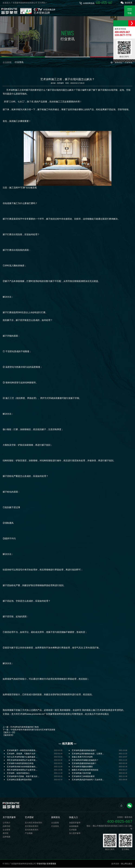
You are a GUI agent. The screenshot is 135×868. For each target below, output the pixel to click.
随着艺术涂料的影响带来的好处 (85, 770)
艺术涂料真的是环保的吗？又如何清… (88, 780)
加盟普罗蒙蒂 (75, 823)
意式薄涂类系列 (32, 826)
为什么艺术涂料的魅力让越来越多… (22, 757)
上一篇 (21, 727)
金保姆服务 (74, 826)
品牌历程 (7, 826)
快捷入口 (73, 818)
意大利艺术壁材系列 (33, 823)
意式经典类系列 (32, 830)
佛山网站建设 (127, 864)
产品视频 (29, 833)
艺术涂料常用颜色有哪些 (82, 767)
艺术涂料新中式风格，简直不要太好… (23, 777)
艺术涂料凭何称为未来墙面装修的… (22, 767)
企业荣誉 (7, 830)
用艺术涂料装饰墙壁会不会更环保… (22, 760)
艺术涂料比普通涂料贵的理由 (19, 780)
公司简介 (7, 823)
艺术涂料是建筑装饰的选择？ (84, 751)
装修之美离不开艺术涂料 (82, 757)
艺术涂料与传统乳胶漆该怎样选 (20, 764)
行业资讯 (19, 63)
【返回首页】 (8, 735)
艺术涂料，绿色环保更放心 (18, 773)
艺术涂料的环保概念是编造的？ (85, 760)
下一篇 (29, 730)
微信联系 (126, 3)
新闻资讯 (56, 818)
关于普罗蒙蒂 (9, 818)
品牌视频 (7, 837)
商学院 (6, 833)
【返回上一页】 (9, 733)
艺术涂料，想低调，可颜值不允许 (21, 754)
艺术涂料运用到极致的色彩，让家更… (88, 754)
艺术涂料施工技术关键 (81, 773)
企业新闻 (7, 63)
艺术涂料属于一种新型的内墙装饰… (22, 751)
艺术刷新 (73, 830)
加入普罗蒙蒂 (75, 833)
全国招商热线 (96, 3)
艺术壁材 (29, 818)
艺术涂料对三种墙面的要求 (83, 777)
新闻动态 (119, 63)
